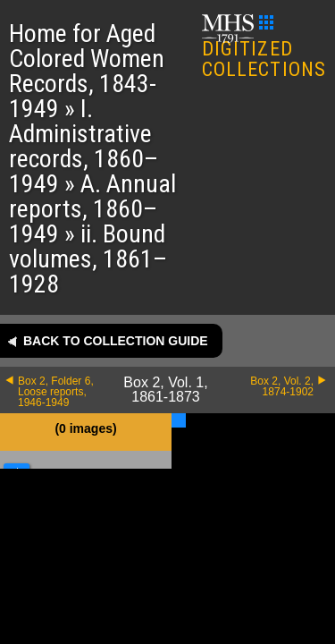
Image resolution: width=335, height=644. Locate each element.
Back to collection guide (116, 341)
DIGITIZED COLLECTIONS (264, 48)
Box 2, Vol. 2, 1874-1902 (282, 386)
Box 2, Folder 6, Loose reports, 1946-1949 (56, 392)
